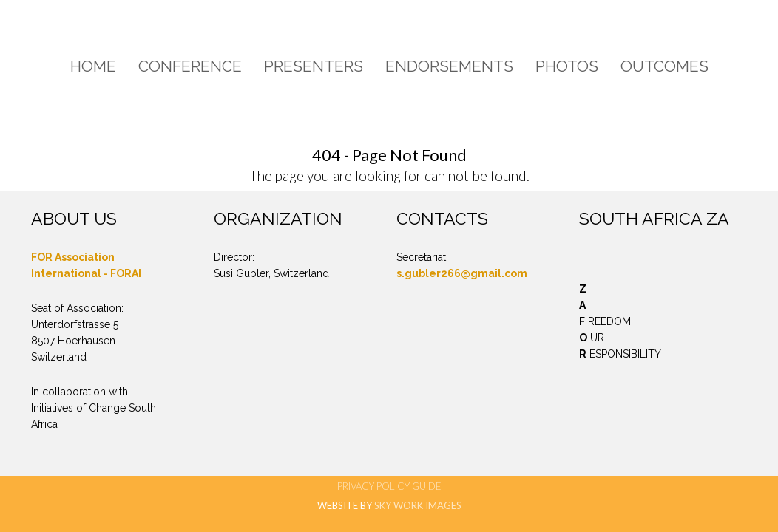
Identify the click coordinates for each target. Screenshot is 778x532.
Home (93, 66)
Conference (190, 66)
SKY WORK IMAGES (418, 505)
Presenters (314, 66)
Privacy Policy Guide (389, 486)
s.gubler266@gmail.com (462, 273)
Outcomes (664, 66)
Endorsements (449, 66)
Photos (567, 66)
